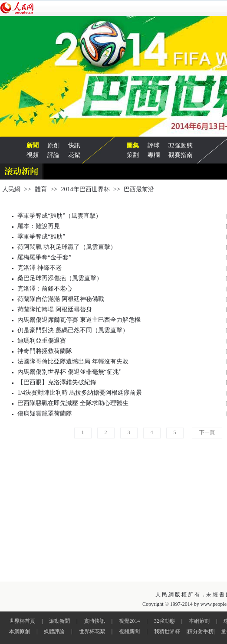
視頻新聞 (129, 631)
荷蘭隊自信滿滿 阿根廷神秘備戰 (61, 299)
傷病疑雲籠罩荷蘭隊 (45, 414)
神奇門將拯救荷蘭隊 (45, 351)
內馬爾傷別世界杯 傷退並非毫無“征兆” (69, 372)
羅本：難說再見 (39, 226)
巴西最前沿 (139, 189)
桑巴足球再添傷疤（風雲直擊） (60, 278)
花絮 (74, 155)
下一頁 (207, 432)
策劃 (133, 155)
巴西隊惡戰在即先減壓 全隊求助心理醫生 (73, 403)
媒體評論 (54, 631)
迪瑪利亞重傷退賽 (42, 341)
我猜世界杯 (167, 631)
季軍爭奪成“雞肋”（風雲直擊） (59, 216)
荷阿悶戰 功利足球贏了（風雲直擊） (67, 247)
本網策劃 (199, 621)
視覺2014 (129, 621)
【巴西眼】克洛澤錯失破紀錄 (57, 382)
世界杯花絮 (92, 631)
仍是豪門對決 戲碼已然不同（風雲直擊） (73, 330)
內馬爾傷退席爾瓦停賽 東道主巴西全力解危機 (79, 320)
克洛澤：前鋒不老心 (45, 289)
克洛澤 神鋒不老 (39, 268)
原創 (53, 145)
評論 (53, 155)
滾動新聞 (59, 621)
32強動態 (181, 145)
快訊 (74, 145)
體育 (41, 189)
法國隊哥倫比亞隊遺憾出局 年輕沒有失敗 (73, 361)
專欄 (154, 155)
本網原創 (20, 631)
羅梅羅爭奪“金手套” (44, 257)
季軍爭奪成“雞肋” (41, 237)
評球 (154, 145)
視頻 (33, 155)
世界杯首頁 (22, 621)
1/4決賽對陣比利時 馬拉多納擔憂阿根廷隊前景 (80, 393)
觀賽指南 (181, 155)
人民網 (11, 189)
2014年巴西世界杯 (86, 189)
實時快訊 (95, 621)
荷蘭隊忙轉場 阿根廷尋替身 (55, 309)
